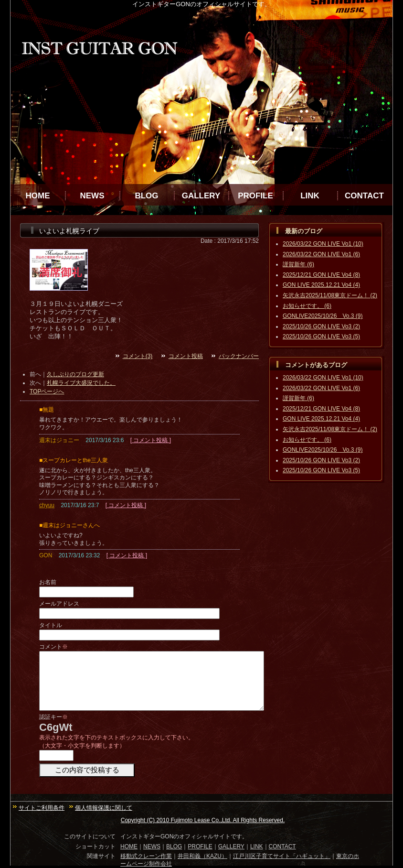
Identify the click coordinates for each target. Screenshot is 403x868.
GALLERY (201, 196)
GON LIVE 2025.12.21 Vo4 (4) (321, 285)
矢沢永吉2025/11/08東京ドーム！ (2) (330, 295)
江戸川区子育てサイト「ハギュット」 (282, 856)
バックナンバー (239, 356)
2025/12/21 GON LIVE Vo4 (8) (321, 275)
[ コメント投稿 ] (151, 440)
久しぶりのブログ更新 (75, 374)
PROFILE (255, 196)
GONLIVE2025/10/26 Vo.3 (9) (323, 316)
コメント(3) (138, 356)
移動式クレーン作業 (146, 856)
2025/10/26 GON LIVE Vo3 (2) (321, 326)
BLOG (146, 196)
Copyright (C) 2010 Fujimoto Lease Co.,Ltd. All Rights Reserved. (203, 820)
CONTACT (364, 196)
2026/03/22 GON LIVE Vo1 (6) (321, 254)
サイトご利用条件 (42, 808)
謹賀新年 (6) (298, 264)
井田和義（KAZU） (202, 856)
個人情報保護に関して (104, 808)
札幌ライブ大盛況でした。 (81, 383)
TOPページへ (47, 391)
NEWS (92, 196)
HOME (38, 196)
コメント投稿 (186, 356)
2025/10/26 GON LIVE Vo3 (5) (321, 336)
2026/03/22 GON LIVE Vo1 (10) (323, 244)
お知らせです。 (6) (307, 306)
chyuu (47, 505)
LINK (310, 196)
